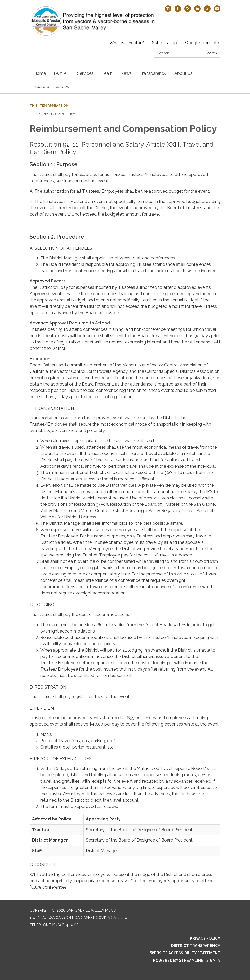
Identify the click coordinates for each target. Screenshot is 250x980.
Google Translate (202, 43)
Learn (107, 73)
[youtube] (217, 10)
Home (40, 73)
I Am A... (61, 73)
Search (211, 53)
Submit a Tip (164, 43)
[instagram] (188, 10)
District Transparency (56, 114)
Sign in (213, 960)
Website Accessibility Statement (185, 953)
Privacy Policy (205, 938)
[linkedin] (197, 10)
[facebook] (178, 10)
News (126, 73)
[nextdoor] (168, 10)
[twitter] (207, 10)
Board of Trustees (51, 87)
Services (85, 73)
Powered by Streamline (178, 960)
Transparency (153, 73)
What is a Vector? (127, 43)
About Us (183, 73)
